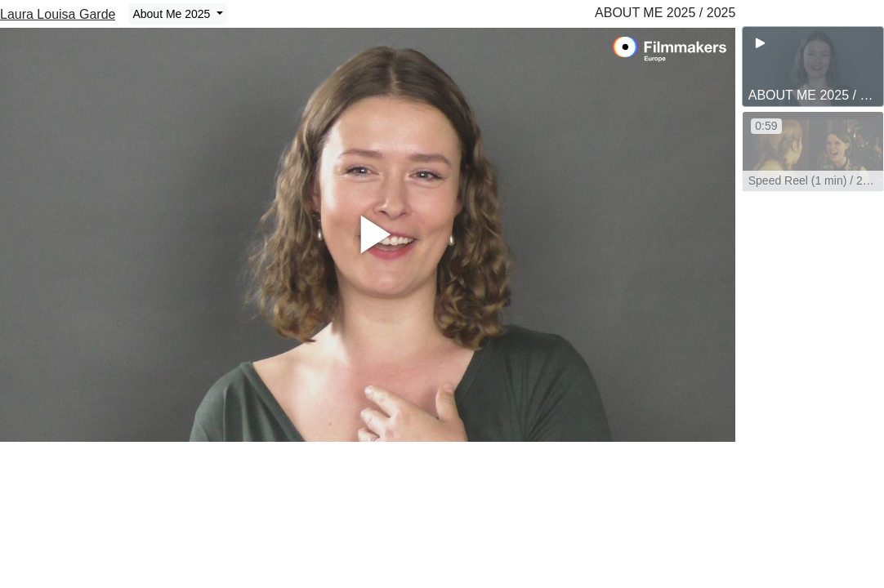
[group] (813, 67)
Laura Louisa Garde (58, 14)
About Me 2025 (173, 14)
